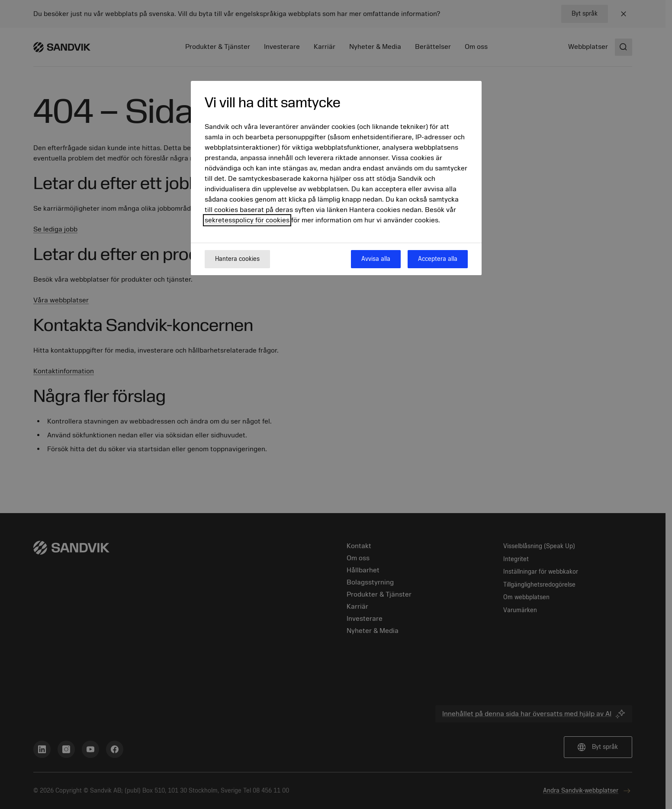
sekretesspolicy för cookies (247, 220)
